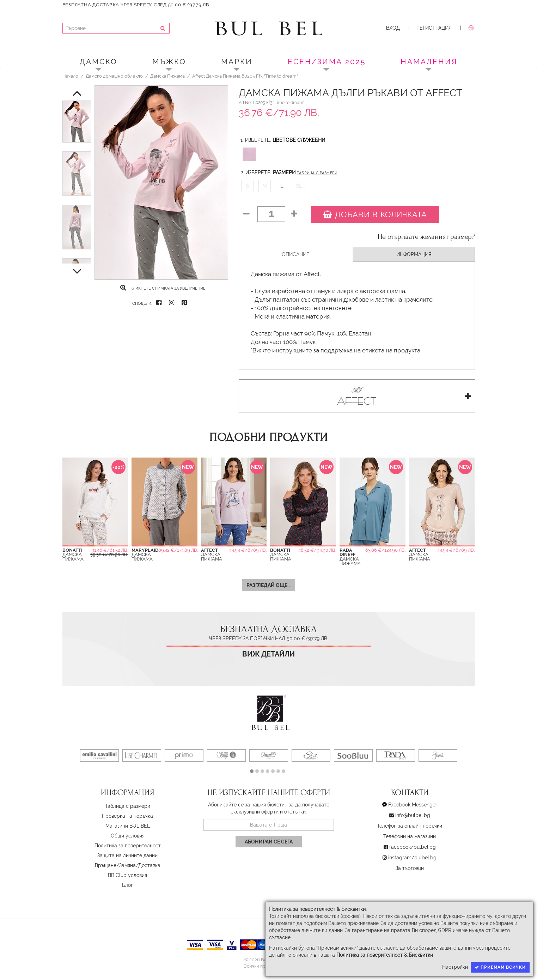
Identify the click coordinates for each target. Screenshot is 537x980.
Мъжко (169, 62)
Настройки (455, 967)
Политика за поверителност (128, 846)
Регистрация (434, 28)
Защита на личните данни (127, 855)
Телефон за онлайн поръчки (410, 826)
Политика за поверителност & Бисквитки (385, 955)
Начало (70, 76)
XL (299, 186)
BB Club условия (127, 875)
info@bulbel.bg (413, 815)
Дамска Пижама (167, 76)
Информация (414, 254)
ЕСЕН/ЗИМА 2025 (327, 62)
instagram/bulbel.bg (412, 858)
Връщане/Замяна (115, 865)
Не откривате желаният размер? (426, 237)
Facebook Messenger (413, 805)
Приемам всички (500, 967)
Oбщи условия (128, 836)
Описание (296, 254)
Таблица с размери (317, 173)
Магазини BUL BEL (128, 826)
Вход (393, 28)
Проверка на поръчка (127, 816)
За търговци (410, 868)
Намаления (429, 62)
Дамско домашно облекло (114, 76)
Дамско (99, 62)
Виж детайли (268, 654)
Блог (127, 885)
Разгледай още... (268, 585)
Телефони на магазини (410, 836)
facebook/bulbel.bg (413, 847)
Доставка (149, 865)
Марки (237, 62)
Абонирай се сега (269, 842)
